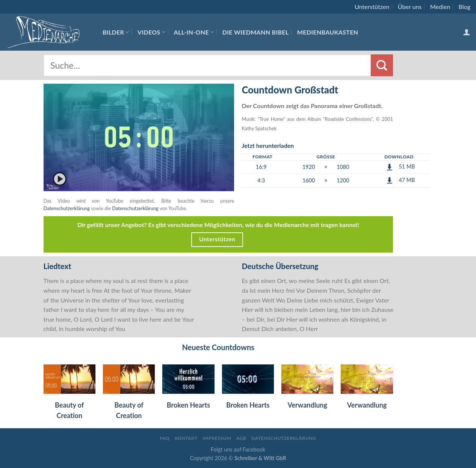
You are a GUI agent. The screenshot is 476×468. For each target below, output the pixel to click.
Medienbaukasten (328, 32)
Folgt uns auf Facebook (238, 449)
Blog (465, 7)
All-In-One (194, 32)
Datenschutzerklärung (67, 208)
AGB (241, 438)
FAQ (165, 438)
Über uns (410, 7)
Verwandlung (307, 405)
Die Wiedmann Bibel (256, 32)
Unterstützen (372, 7)
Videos (151, 32)
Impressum (217, 438)
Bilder (116, 32)
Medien (440, 7)
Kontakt (186, 438)
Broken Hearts (188, 405)
